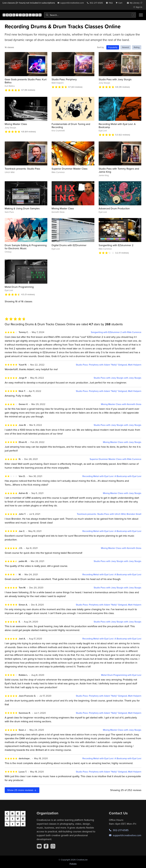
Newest (126, 47)
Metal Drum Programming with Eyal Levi (121, 675)
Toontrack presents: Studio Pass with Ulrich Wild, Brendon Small (109, 514)
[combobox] (90, 15)
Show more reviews (22, 790)
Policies (73, 864)
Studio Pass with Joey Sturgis (115, 79)
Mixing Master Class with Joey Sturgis (122, 442)
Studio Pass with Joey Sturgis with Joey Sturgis (117, 378)
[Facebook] (46, 846)
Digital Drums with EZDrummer (69, 245)
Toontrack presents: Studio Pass (22, 169)
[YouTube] (39, 846)
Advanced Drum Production (114, 208)
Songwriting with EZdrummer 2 (116, 245)
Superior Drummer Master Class (70, 169)
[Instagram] (53, 846)
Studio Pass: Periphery (64, 79)
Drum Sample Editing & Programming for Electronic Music (26, 247)
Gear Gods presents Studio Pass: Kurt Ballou (26, 81)
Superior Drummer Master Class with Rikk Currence (115, 459)
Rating (137, 47)
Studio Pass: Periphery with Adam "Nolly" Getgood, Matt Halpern (109, 365)
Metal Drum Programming (19, 287)
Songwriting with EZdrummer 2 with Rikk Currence (116, 332)
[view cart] (120, 3)
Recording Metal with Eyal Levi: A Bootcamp (117, 126)
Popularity (113, 47)
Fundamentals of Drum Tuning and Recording (71, 126)
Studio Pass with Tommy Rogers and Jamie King (119, 170)
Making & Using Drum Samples (22, 208)
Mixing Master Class (16, 124)
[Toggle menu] (141, 15)
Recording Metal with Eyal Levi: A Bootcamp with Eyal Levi (112, 476)
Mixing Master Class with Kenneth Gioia (121, 404)
